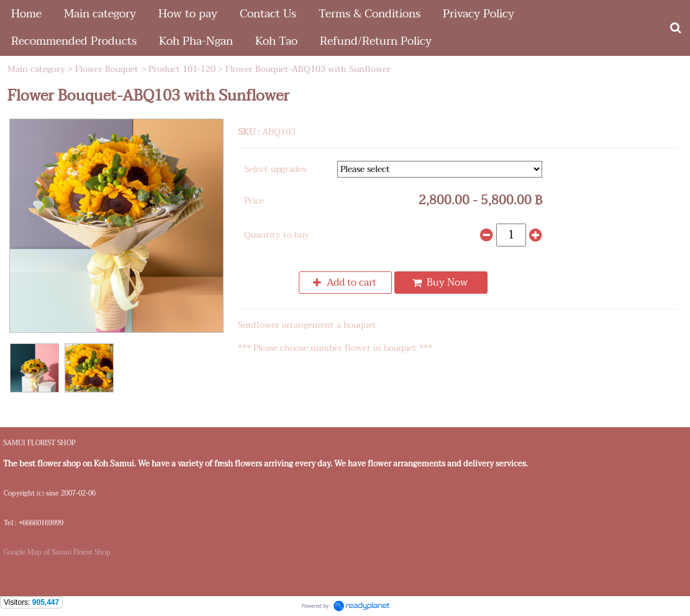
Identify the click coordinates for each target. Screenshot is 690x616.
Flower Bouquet (107, 69)
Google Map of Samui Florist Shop (57, 552)
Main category (36, 69)
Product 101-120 (182, 69)
